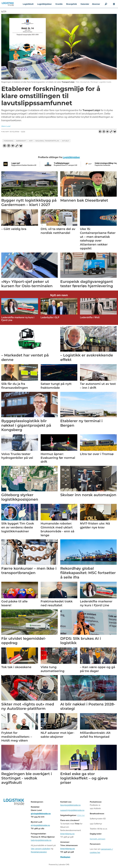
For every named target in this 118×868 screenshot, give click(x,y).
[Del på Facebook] (100, 132)
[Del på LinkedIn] (104, 132)
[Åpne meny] (114, 4)
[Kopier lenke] (111, 132)
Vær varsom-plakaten (41, 849)
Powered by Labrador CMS (59, 864)
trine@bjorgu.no (67, 834)
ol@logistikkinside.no (40, 825)
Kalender (85, 4)
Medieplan (65, 857)
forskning (9, 141)
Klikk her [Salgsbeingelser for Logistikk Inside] (81, 815)
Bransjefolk (72, 4)
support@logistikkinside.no (72, 810)
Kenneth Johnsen (97, 839)
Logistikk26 (28, 4)
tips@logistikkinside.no (70, 805)
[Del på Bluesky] (115, 132)
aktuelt (66, 141)
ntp (31, 141)
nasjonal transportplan (47, 141)
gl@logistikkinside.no (41, 814)
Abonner (96, 4)
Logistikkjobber (45, 4)
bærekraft (21, 141)
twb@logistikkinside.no (41, 840)
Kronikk (59, 4)
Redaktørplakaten (39, 852)
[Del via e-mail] (107, 132)
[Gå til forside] (8, 4)
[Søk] (106, 4)
